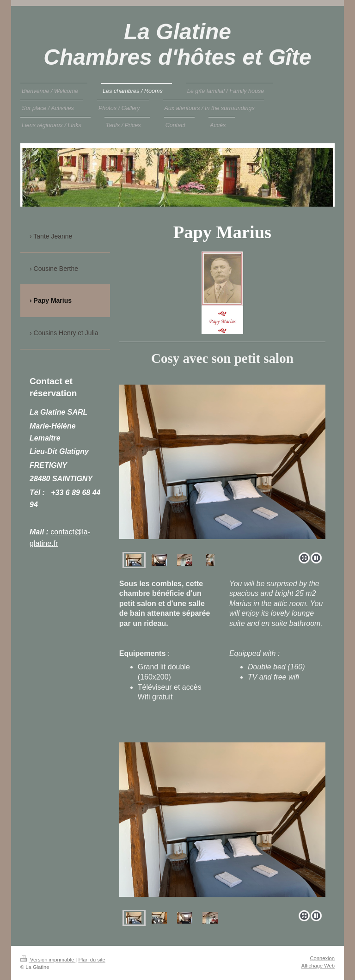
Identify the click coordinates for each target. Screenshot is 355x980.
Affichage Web (318, 966)
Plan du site (92, 960)
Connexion (323, 958)
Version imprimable (48, 960)
